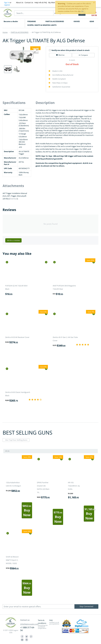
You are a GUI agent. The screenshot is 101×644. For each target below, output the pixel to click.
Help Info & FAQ (41, 2)
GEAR (92, 21)
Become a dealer (11, 21)
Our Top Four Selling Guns (16, 440)
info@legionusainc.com (29, 624)
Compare (83, 55)
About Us (20, 2)
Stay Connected (86, 606)
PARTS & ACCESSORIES (55, 21)
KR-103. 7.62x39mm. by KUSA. (74, 486)
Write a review (13, 240)
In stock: (72, 60)
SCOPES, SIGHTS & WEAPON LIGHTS (42, 25)
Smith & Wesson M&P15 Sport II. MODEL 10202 (12, 560)
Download (13, 199)
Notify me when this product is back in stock (69, 50)
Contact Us (29, 2)
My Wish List (53, 2)
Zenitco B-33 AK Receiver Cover (17, 337)
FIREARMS (32, 21)
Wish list (60, 55)
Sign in (7, 2)
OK (82, 11)
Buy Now (27, 511)
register (7, 5)
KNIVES (77, 21)
